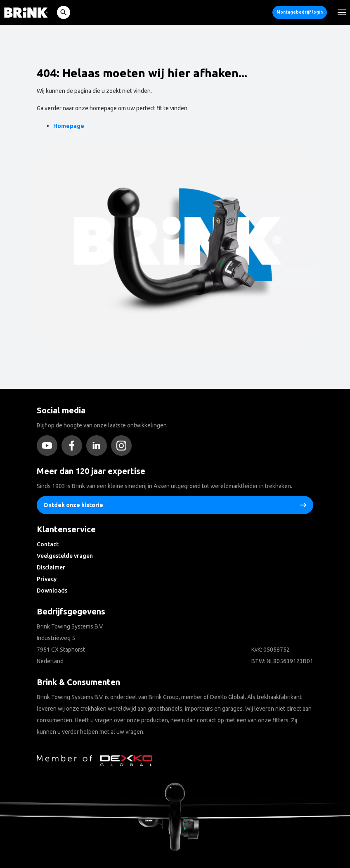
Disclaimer (51, 567)
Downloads (52, 591)
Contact (48, 544)
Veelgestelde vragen (65, 556)
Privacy (47, 579)
